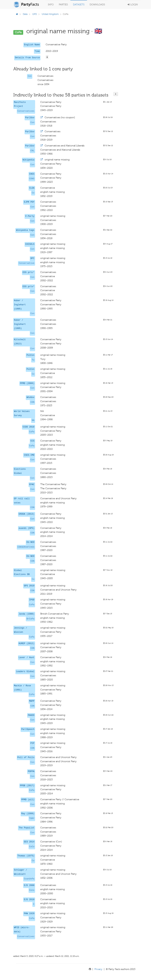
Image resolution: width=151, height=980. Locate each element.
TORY (32, 819)
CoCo (32, 847)
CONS (32, 179)
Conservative (27, 263)
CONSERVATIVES (26, 547)
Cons (32, 890)
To (33, 360)
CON (32, 402)
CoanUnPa (29, 879)
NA (33, 420)
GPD (35, 14)
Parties (63, 5)
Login (133, 5)
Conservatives (26, 111)
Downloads (97, 5)
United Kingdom (50, 14)
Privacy (98, 969)
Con (30, 76)
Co (33, 193)
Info (51, 5)
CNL (32, 151)
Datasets (79, 5)
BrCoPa (30, 619)
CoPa (32, 432)
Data (25, 14)
